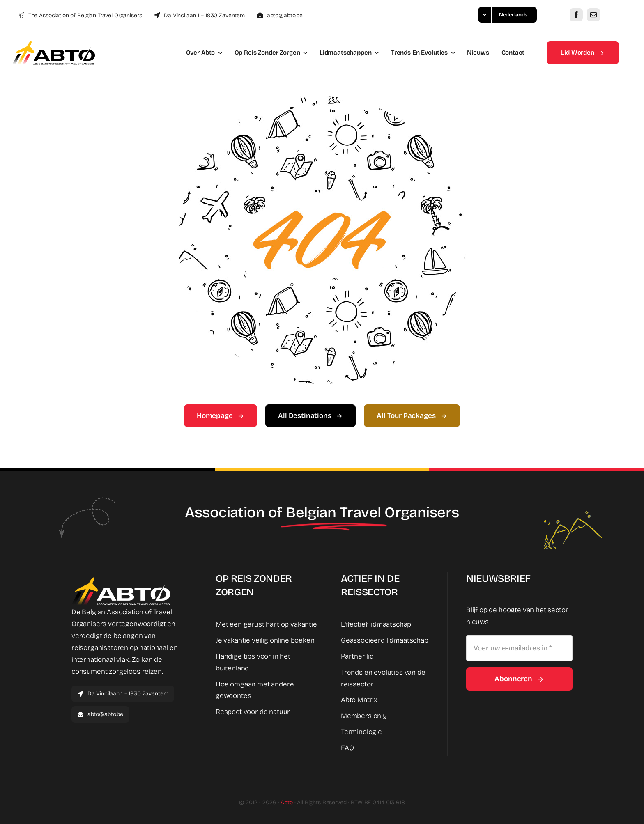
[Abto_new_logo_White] (121, 580)
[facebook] (576, 15)
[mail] (593, 15)
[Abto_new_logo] (54, 44)
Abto (286, 802)
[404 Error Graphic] (322, 100)
